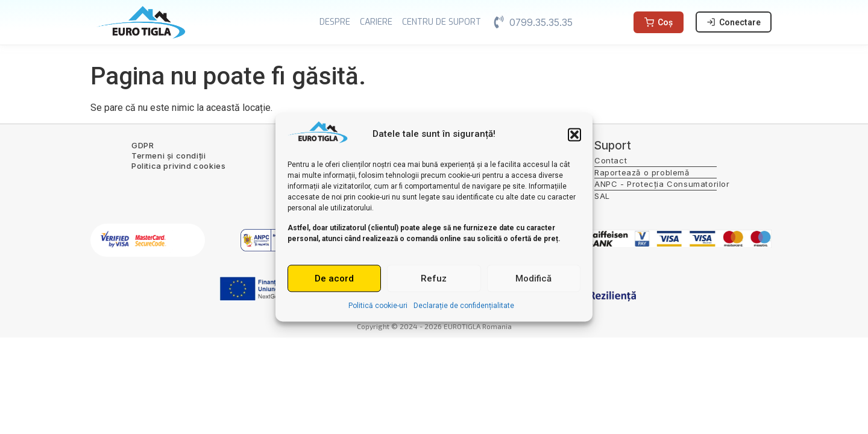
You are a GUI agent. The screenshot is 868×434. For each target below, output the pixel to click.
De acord (334, 278)
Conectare (734, 22)
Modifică (533, 278)
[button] (574, 134)
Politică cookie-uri (378, 306)
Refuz (434, 278)
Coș (659, 22)
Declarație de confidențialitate (464, 306)
